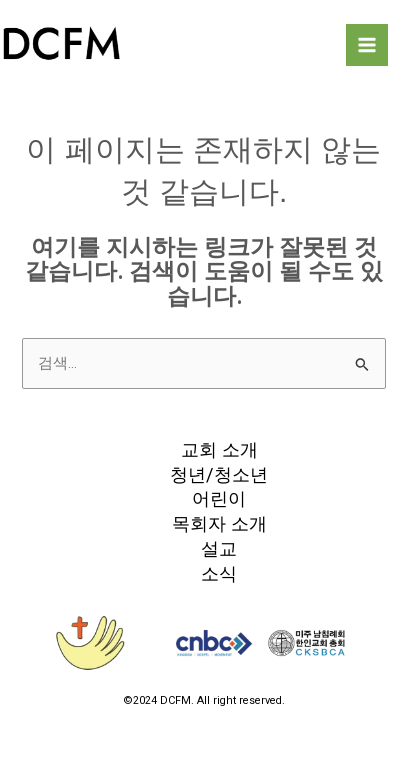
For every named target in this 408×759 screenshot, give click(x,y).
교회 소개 (219, 449)
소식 (219, 573)
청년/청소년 (219, 474)
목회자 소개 (219, 523)
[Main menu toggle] (367, 45)
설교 (219, 548)
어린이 (219, 498)
